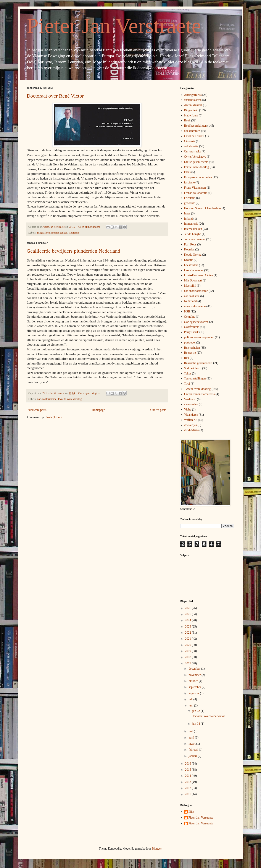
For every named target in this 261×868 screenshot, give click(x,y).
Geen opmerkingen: (89, 227)
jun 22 (196, 711)
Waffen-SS (191, 420)
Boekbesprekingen (195, 126)
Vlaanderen (191, 415)
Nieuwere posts (37, 410)
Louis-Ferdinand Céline (199, 275)
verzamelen (191, 404)
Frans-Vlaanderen (195, 188)
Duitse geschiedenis (196, 162)
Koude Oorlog (193, 255)
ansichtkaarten (193, 100)
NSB (187, 311)
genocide (190, 203)
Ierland (188, 219)
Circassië (190, 141)
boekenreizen (192, 131)
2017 (188, 663)
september (195, 687)
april (192, 738)
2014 (188, 776)
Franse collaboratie (196, 193)
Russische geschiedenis (198, 363)
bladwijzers (191, 115)
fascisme (189, 182)
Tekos (188, 374)
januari (193, 756)
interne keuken (59, 233)
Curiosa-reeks (193, 151)
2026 (188, 608)
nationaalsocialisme (196, 291)
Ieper (187, 213)
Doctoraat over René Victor (55, 96)
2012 (188, 788)
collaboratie (191, 146)
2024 (188, 620)
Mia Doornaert (193, 280)
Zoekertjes (191, 425)
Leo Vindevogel (194, 270)
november (195, 675)
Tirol (187, 384)
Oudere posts (158, 410)
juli (191, 699)
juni (191, 705)
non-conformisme (47, 399)
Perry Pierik (191, 332)
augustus (194, 693)
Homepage (98, 410)
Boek (187, 120)
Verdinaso (190, 399)
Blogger (157, 849)
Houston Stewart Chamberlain (203, 208)
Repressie (74, 233)
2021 (188, 639)
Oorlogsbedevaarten (196, 322)
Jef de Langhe (193, 234)
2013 (188, 782)
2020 (188, 645)
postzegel (190, 342)
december (195, 669)
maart (192, 744)
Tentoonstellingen (195, 378)
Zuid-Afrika (192, 430)
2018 (188, 657)
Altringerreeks (193, 95)
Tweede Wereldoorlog (70, 399)
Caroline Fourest (194, 136)
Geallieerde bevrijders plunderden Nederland (73, 251)
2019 (188, 651)
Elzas (187, 172)
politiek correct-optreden (199, 337)
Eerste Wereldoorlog (197, 167)
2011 (188, 794)
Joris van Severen (195, 239)
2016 (188, 764)
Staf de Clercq (193, 368)
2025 (188, 614)
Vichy (188, 409)
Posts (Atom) (53, 417)
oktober (193, 681)
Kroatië (189, 260)
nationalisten (192, 296)
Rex (187, 358)
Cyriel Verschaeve (195, 157)
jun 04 (196, 724)
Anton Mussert (193, 105)
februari (194, 750)
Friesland (190, 198)
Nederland (190, 301)
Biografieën (43, 233)
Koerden (189, 249)
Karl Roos (190, 244)
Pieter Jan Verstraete (114, 26)
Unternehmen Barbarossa (200, 394)
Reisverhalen (192, 348)
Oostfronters (192, 327)
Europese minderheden (198, 177)
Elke (191, 812)
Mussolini (190, 286)
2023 (188, 627)
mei (191, 731)
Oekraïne (190, 317)
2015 (188, 770)
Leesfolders (191, 265)
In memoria (191, 224)
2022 (188, 633)
